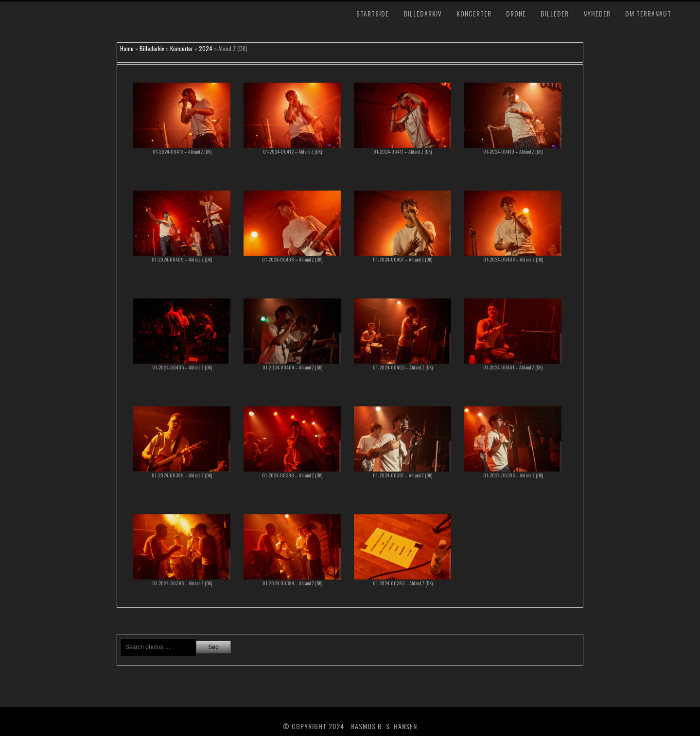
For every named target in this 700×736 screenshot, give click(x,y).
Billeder (555, 13)
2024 (206, 48)
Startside (373, 13)
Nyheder (597, 13)
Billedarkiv (423, 13)
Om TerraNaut (648, 13)
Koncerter (474, 13)
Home (127, 48)
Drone (516, 13)
